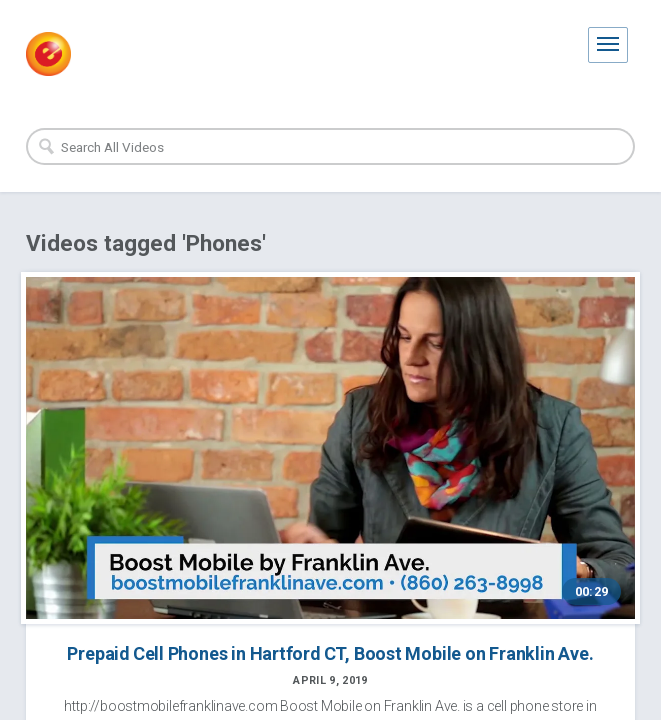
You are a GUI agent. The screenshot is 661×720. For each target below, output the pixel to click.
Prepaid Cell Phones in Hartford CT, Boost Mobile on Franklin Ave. (330, 653)
